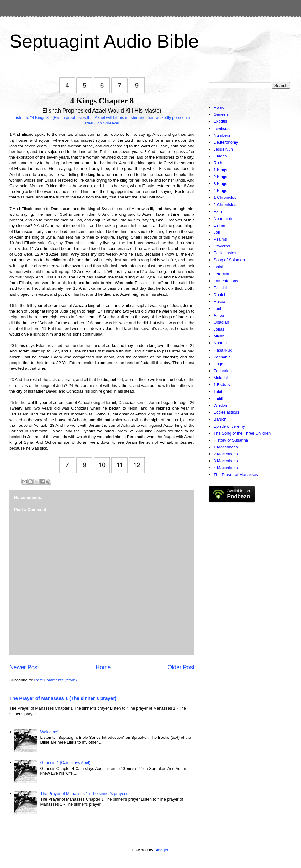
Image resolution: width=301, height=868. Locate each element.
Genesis (221, 114)
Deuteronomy (226, 142)
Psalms (220, 239)
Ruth (218, 163)
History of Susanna (231, 440)
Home (103, 667)
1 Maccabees (226, 447)
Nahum (220, 343)
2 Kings (220, 177)
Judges (220, 156)
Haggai (220, 364)
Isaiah (219, 267)
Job (217, 232)
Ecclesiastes (225, 253)
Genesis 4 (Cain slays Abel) (65, 762)
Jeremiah (222, 274)
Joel (217, 308)
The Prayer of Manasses (236, 475)
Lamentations (226, 281)
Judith (219, 398)
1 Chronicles (225, 197)
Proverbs (222, 246)
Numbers (222, 135)
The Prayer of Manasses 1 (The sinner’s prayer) (63, 698)
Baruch (220, 419)
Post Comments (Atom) (56, 680)
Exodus (220, 121)
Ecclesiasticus (226, 412)
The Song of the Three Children (242, 433)
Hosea (219, 302)
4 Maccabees (226, 468)
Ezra (218, 212)
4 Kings (220, 191)
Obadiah (221, 322)
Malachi (221, 378)
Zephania (222, 357)
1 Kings (220, 170)
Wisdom (221, 405)
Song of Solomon (229, 260)
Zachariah (223, 371)
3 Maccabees (226, 461)
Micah (219, 336)
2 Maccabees (226, 454)
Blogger (161, 850)
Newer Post (24, 667)
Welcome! (49, 732)
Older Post (181, 667)
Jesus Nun (223, 149)
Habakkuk (223, 350)
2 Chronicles (225, 205)
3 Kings (220, 184)
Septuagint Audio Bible (104, 41)
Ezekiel (220, 288)
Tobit (218, 392)
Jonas (219, 329)
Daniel (219, 295)
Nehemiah (223, 218)
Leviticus (222, 128)
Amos (219, 315)
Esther (219, 225)
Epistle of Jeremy (229, 426)
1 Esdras (222, 385)
